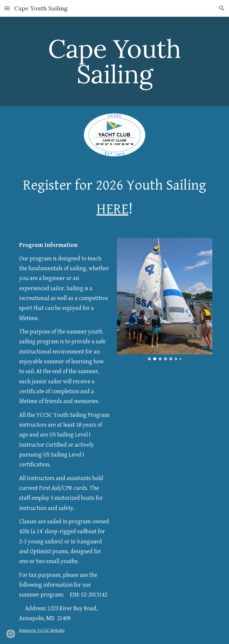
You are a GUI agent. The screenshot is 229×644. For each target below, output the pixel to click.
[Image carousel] (164, 299)
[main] (114, 61)
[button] (7, 8)
